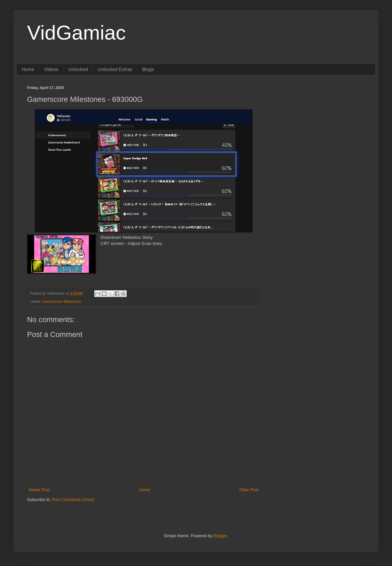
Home (28, 69)
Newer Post (39, 490)
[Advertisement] (302, 187)
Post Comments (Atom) (73, 500)
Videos (51, 69)
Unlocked (78, 69)
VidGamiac (76, 33)
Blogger (220, 536)
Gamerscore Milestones (62, 301)
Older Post (249, 490)
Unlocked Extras (115, 69)
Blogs (148, 69)
